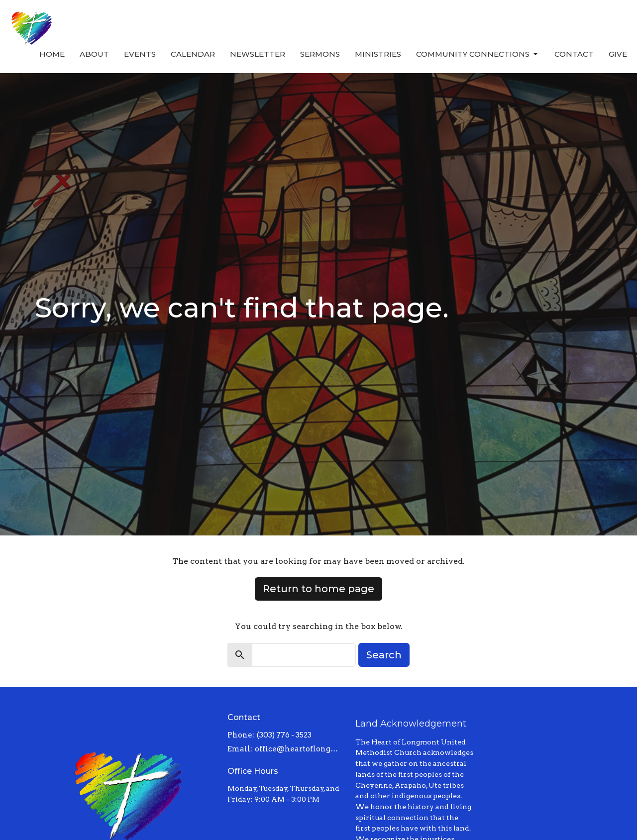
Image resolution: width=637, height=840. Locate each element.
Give (618, 54)
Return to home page (318, 589)
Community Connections (478, 54)
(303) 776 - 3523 (284, 735)
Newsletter (258, 54)
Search (384, 655)
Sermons (320, 54)
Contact (574, 54)
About (94, 54)
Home (52, 54)
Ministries (378, 54)
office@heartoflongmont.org (300, 749)
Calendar (193, 54)
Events (140, 54)
